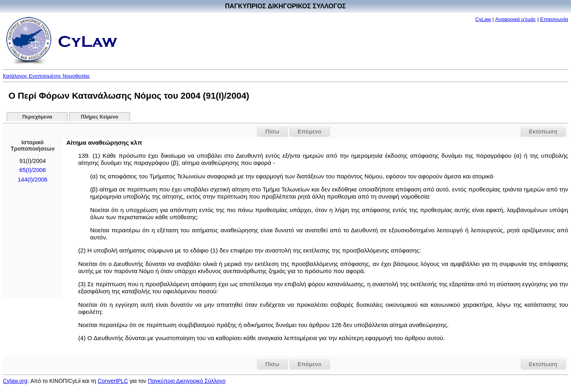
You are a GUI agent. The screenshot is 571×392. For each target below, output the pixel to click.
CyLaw (483, 19)
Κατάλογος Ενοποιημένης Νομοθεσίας (46, 76)
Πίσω (272, 132)
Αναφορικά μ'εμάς (516, 19)
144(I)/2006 (33, 180)
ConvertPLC (113, 381)
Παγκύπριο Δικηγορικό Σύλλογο (187, 381)
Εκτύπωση (543, 132)
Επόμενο (310, 132)
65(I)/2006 (33, 170)
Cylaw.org (15, 381)
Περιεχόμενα (37, 117)
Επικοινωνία (554, 19)
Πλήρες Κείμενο (100, 117)
